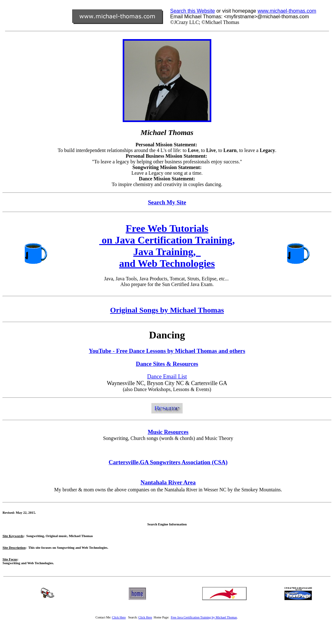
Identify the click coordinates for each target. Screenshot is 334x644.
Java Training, (167, 252)
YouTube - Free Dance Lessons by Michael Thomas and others (167, 351)
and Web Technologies (167, 263)
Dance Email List (167, 377)
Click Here (145, 617)
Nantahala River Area (168, 482)
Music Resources (168, 432)
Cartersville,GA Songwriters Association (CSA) (168, 462)
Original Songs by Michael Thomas (167, 310)
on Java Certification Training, (167, 240)
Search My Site (167, 202)
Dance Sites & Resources (167, 364)
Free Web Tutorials (167, 228)
